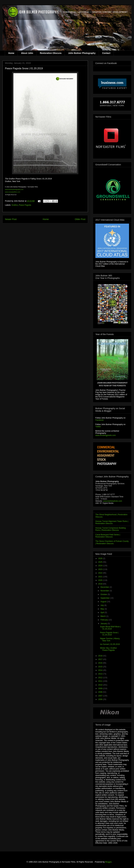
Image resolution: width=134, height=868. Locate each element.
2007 (101, 696)
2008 (101, 692)
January (104, 624)
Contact (106, 53)
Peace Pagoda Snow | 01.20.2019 (109, 634)
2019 (101, 584)
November (105, 591)
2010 (101, 685)
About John (27, 53)
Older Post (80, 219)
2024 (101, 566)
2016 (101, 663)
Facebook (99, 420)
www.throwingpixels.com (106, 435)
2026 (101, 558)
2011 (101, 681)
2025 (101, 562)
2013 (101, 674)
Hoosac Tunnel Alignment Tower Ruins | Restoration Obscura (112, 522)
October (104, 594)
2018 (101, 656)
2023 (101, 569)
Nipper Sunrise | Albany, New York (110, 640)
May (103, 609)
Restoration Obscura (51, 53)
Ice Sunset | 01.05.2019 (110, 644)
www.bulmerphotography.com (14, 189)
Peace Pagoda (25, 205)
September (105, 598)
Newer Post (11, 219)
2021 (101, 577)
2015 (101, 667)
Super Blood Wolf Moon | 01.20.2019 (110, 628)
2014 (101, 670)
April (103, 613)
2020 (101, 580)
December (105, 587)
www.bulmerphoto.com (113, 501)
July (102, 605)
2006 (101, 699)
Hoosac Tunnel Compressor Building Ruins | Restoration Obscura (111, 529)
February (104, 620)
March (103, 616)
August (104, 602)
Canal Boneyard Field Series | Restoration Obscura (108, 536)
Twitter (98, 427)
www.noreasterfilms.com (13, 192)
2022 (101, 573)
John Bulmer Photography (82, 53)
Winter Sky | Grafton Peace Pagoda (108, 649)
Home (11, 53)
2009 (101, 688)
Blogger (108, 862)
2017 (101, 659)
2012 (101, 678)
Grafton (15, 205)
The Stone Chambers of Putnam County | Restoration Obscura (112, 542)
